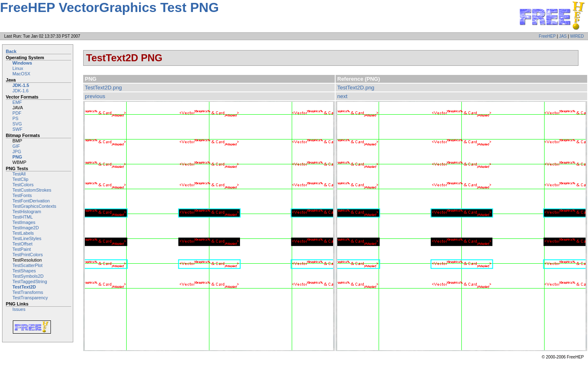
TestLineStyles (27, 238)
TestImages (24, 222)
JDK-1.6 (20, 91)
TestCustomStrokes (32, 190)
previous (95, 96)
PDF (17, 113)
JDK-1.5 (21, 85)
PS (15, 118)
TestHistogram (27, 212)
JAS (563, 36)
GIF (16, 146)
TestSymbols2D (28, 276)
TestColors (23, 185)
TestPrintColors (28, 255)
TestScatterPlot (28, 265)
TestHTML (23, 217)
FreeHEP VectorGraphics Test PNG (109, 7)
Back (11, 51)
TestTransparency (30, 298)
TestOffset (23, 244)
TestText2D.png (103, 88)
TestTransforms (28, 292)
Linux (18, 68)
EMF (17, 102)
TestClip (20, 179)
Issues (19, 309)
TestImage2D (26, 228)
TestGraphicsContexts (34, 206)
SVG (17, 124)
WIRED (577, 36)
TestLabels (23, 233)
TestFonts (22, 195)
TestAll (19, 174)
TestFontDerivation (31, 201)
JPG (17, 152)
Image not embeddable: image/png (209, 226)
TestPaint (22, 249)
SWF (17, 129)
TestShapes (24, 271)
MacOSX (21, 74)
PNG (17, 157)
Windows (22, 63)
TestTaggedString (30, 281)
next (342, 96)
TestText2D (24, 287)
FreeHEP (547, 36)
